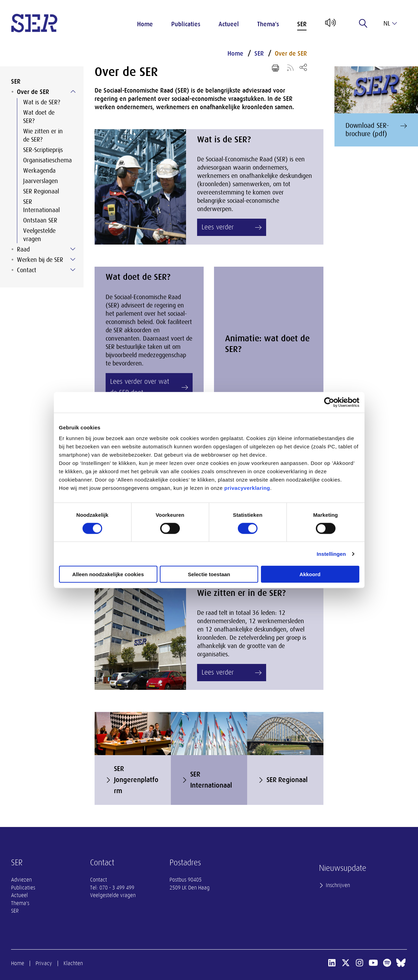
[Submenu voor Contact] (73, 270)
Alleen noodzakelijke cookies (108, 574)
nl (390, 23)
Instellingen (332, 554)
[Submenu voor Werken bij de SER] (73, 259)
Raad (23, 249)
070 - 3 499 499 (117, 888)
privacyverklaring (247, 488)
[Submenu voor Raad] (73, 249)
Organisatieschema (47, 160)
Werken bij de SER (40, 260)
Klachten (73, 963)
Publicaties (186, 24)
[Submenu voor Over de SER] (73, 92)
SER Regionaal (41, 191)
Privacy (44, 963)
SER (302, 24)
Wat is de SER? (42, 102)
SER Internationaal (41, 206)
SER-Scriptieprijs (43, 150)
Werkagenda (39, 171)
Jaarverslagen (41, 181)
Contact (27, 270)
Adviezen (21, 880)
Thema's (268, 24)
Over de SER (33, 92)
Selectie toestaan (209, 574)
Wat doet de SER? (39, 117)
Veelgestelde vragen (39, 235)
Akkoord (310, 574)
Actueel (229, 24)
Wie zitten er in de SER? (43, 135)
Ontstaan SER (40, 220)
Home (145, 24)
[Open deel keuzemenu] (303, 67)
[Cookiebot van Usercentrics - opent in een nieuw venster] (329, 402)
